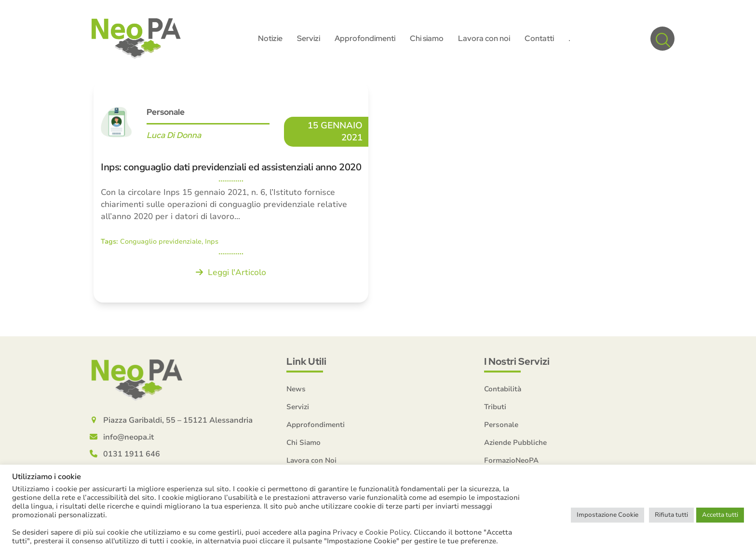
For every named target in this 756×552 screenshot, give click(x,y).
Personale (166, 112)
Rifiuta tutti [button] (671, 515)
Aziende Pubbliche (515, 442)
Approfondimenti (316, 425)
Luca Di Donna (174, 135)
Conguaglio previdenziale (161, 241)
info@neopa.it (128, 437)
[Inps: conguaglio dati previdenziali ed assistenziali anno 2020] (231, 192)
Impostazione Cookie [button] (607, 515)
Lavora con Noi (311, 460)
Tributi (495, 407)
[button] (662, 39)
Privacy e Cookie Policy (371, 532)
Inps (212, 241)
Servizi (298, 407)
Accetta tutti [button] (720, 515)
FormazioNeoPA (511, 460)
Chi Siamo (304, 442)
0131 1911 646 (132, 454)
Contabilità (503, 389)
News (296, 389)
